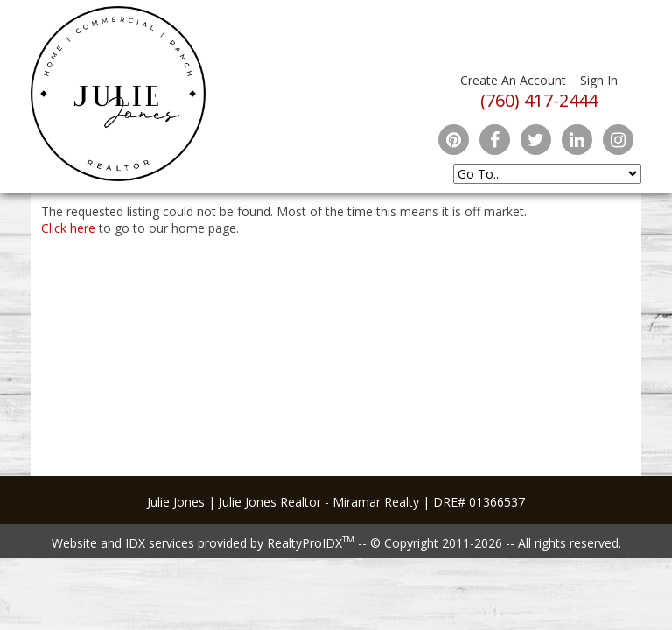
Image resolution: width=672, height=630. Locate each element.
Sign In (599, 80)
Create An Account (513, 80)
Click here (68, 228)
